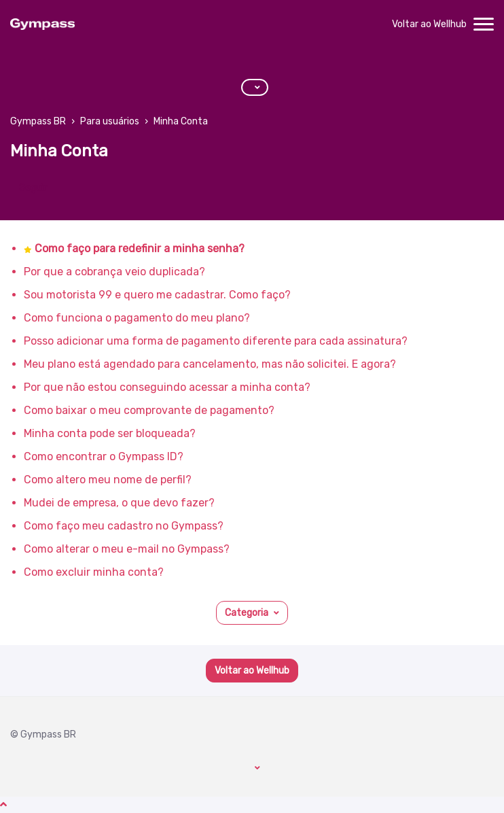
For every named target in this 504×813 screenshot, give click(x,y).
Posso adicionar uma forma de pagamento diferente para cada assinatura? (216, 341)
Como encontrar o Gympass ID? (104, 456)
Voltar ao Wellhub (429, 24)
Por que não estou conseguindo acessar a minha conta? (167, 387)
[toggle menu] (484, 24)
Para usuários (110, 121)
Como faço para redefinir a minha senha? (140, 248)
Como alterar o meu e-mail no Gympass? (127, 549)
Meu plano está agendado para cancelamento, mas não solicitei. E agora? (210, 364)
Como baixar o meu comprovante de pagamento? (149, 410)
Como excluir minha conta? (94, 572)
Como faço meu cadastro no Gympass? (124, 526)
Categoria (247, 613)
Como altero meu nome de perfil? (108, 480)
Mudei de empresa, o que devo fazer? (119, 503)
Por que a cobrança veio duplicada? (114, 272)
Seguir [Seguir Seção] (33, 188)
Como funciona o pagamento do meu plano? (137, 318)
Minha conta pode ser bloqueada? (110, 433)
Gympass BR (38, 121)
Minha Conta (181, 121)
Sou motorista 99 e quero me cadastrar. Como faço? (157, 295)
